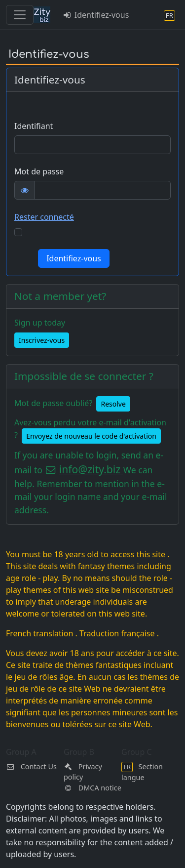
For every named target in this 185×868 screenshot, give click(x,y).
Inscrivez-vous (42, 340)
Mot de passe (39, 171)
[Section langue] (169, 15)
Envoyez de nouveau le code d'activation (91, 436)
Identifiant (34, 126)
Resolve (113, 404)
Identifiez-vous (95, 15)
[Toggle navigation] (20, 15)
